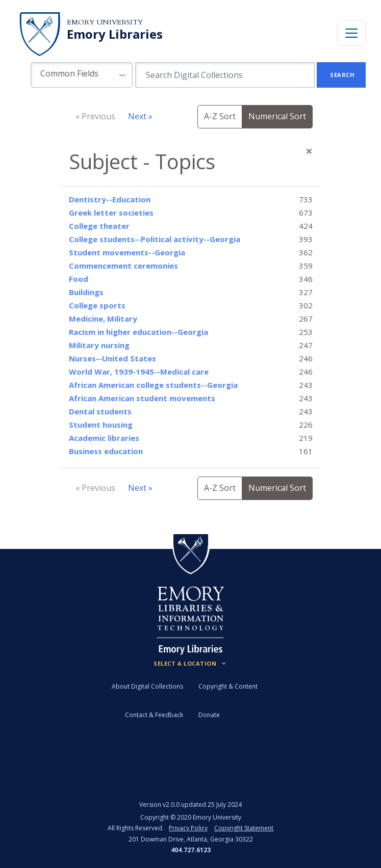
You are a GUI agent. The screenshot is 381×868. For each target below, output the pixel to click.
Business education (106, 451)
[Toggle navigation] (351, 33)
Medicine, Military (103, 319)
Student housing (101, 425)
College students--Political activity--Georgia (155, 239)
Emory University (105, 22)
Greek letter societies (111, 213)
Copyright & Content (228, 686)
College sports (97, 305)
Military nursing (99, 345)
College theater (99, 226)
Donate (209, 715)
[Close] (309, 151)
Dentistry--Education (110, 199)
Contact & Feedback (154, 715)
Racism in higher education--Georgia (138, 332)
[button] (82, 75)
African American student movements (142, 398)
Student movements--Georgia (127, 252)
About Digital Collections (147, 686)
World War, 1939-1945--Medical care (139, 372)
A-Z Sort (220, 116)
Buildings (86, 292)
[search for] (225, 75)
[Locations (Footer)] (190, 664)
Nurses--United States (112, 358)
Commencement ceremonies (123, 266)
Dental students (100, 411)
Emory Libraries (115, 34)
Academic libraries (104, 438)
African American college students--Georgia (153, 385)
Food (79, 279)
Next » (140, 116)
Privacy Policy (188, 828)
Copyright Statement (244, 828)
